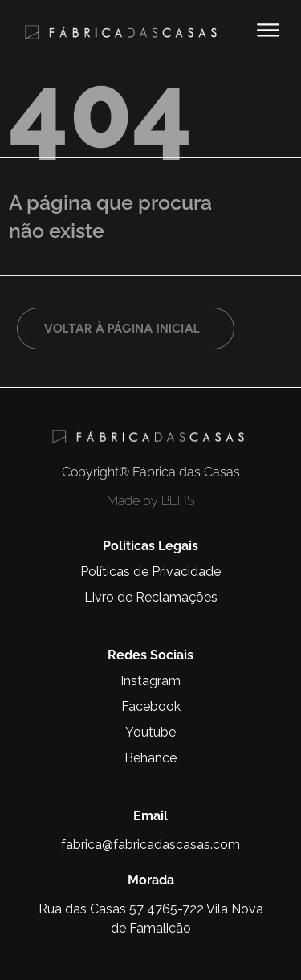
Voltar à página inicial (122, 328)
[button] (268, 30)
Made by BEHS (151, 501)
